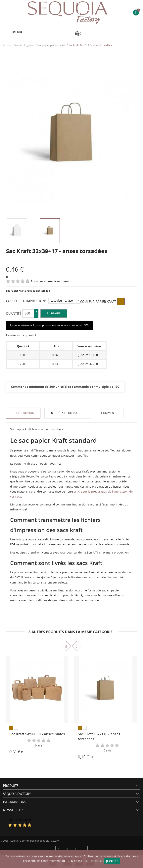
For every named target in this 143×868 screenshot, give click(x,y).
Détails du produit (70, 413)
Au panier (54, 313)
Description (25, 413)
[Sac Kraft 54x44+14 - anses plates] (37, 690)
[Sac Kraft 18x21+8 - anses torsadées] (106, 690)
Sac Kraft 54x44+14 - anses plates (37, 734)
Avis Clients (20, 820)
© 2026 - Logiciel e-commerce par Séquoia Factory (29, 841)
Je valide (112, 861)
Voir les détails (94, 861)
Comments (109, 413)
